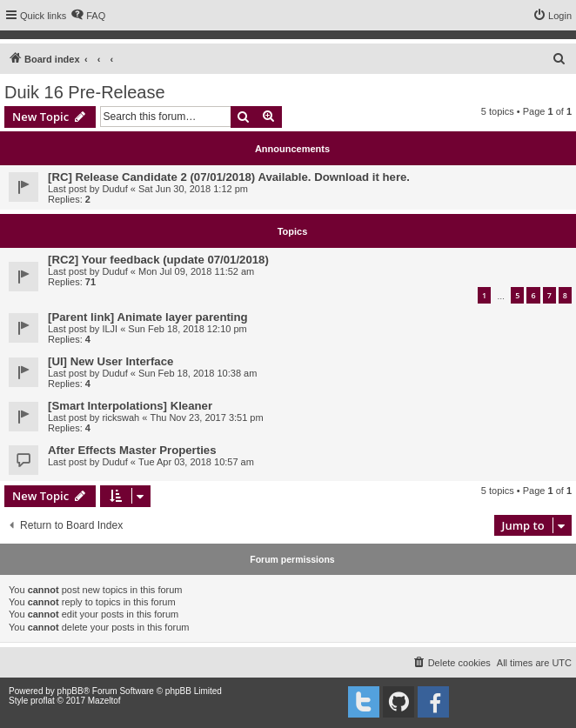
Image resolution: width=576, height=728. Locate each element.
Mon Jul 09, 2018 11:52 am (196, 271)
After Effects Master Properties (132, 450)
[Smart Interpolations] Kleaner (130, 406)
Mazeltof (104, 701)
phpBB (70, 691)
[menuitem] (88, 16)
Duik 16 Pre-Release (85, 92)
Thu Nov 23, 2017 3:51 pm (206, 417)
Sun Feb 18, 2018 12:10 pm (187, 329)
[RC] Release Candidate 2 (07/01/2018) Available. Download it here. (229, 177)
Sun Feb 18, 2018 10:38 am (198, 373)
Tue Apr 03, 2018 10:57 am (196, 462)
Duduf (114, 189)
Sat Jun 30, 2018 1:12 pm (193, 189)
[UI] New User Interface (111, 361)
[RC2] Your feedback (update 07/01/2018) (158, 260)
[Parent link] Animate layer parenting (148, 317)
